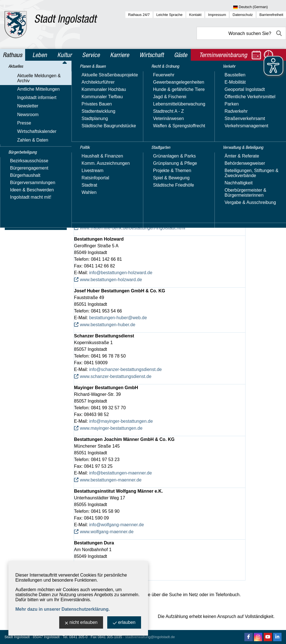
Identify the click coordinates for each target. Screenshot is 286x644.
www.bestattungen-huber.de (108, 325)
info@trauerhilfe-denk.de (114, 221)
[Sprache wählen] (260, 7)
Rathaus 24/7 (139, 15)
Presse (15, 125)
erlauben (124, 623)
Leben (40, 55)
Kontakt (195, 15)
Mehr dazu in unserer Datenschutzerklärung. (63, 609)
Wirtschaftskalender (27, 134)
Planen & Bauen (25, 164)
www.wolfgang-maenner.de (107, 532)
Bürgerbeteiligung (28, 152)
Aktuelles (18, 75)
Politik (14, 176)
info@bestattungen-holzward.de (121, 273)
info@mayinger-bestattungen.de (121, 421)
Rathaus (12, 55)
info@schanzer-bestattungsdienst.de (125, 369)
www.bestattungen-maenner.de (111, 480)
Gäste (181, 55)
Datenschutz (243, 15)
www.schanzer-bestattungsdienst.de (116, 376)
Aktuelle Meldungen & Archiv (36, 85)
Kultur (65, 55)
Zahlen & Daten (23, 142)
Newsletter (18, 109)
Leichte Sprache (170, 15)
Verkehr (16, 212)
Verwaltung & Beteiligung (36, 224)
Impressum (217, 15)
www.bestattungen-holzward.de (111, 280)
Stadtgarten (21, 200)
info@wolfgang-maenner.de (116, 525)
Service (91, 55)
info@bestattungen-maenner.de (120, 473)
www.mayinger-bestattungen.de (111, 428)
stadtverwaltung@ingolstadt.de (150, 637)
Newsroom (18, 117)
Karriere (120, 55)
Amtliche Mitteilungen (29, 93)
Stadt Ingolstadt (17, 637)
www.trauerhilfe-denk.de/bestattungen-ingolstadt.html (133, 228)
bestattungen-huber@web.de (118, 318)
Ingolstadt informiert (27, 101)
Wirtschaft (152, 55)
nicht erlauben (81, 623)
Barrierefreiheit (271, 15)
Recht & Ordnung (27, 188)
